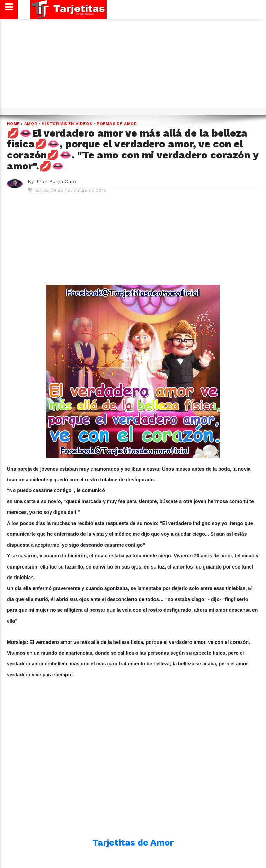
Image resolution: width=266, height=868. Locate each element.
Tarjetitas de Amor (133, 842)
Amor (31, 124)
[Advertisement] (132, 66)
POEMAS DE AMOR (117, 124)
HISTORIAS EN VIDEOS (67, 124)
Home (13, 124)
